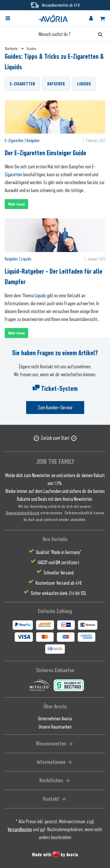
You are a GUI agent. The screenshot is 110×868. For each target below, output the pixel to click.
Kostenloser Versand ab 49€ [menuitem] (59, 583)
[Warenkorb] (102, 18)
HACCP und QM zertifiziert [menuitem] (59, 562)
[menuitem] (13, 18)
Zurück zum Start (55, 438)
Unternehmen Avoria (55, 719)
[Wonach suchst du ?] (55, 34)
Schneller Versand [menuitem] (59, 573)
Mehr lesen (16, 204)
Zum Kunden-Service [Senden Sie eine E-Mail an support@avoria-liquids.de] (55, 408)
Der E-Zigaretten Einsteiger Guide (45, 153)
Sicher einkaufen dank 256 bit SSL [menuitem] (59, 593)
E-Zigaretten (22, 84)
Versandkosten (20, 829)
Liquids (84, 84)
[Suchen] (100, 34)
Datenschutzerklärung (23, 513)
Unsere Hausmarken (55, 727)
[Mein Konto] (91, 18)
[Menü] (8, 18)
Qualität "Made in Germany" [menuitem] (59, 552)
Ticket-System (55, 389)
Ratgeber (56, 84)
